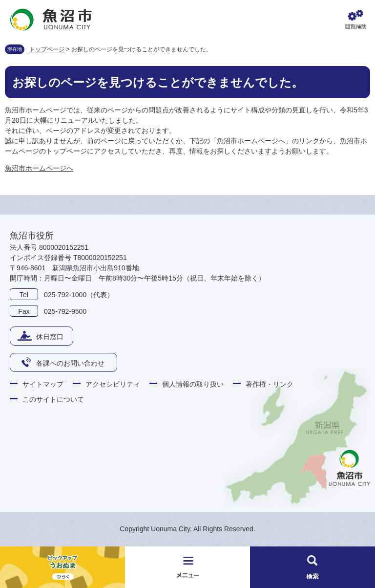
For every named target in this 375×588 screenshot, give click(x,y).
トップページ (47, 49)
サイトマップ (43, 384)
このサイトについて (53, 399)
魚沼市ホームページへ (39, 168)
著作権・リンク (270, 384)
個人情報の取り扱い (193, 384)
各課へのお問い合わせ (70, 363)
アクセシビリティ (113, 384)
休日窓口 (50, 337)
